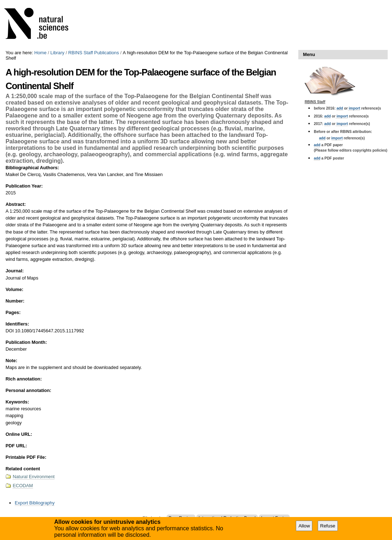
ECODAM (23, 486)
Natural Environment (34, 477)
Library (57, 53)
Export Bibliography (35, 503)
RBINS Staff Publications (94, 53)
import (354, 108)
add (340, 108)
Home (40, 53)
